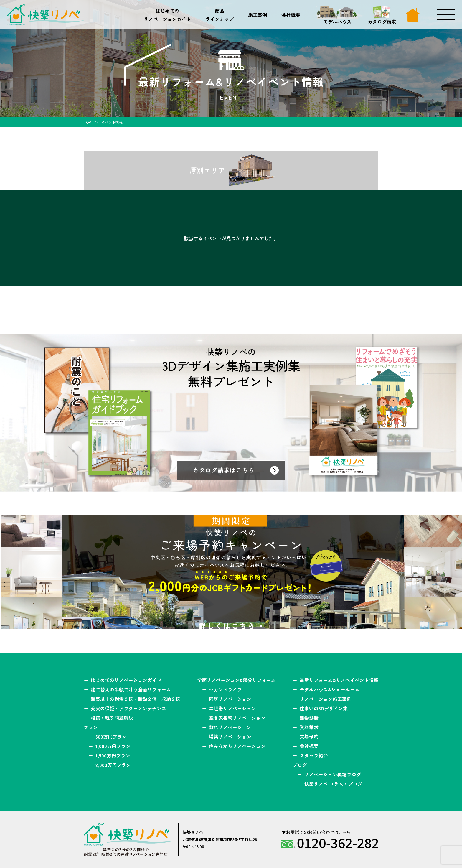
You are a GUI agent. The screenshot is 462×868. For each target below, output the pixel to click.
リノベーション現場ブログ (333, 774)
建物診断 (309, 718)
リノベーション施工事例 (326, 699)
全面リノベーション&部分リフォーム (236, 680)
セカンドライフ (225, 689)
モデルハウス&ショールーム (330, 689)
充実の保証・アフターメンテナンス (128, 708)
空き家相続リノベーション (237, 718)
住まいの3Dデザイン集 (324, 708)
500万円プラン (111, 737)
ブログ (300, 765)
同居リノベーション (230, 699)
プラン (91, 727)
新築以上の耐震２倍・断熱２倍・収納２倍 (136, 699)
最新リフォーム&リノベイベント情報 (339, 680)
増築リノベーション (230, 737)
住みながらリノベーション (237, 746)
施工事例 (258, 15)
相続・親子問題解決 (112, 718)
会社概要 (291, 15)
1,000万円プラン (113, 746)
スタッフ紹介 (314, 755)
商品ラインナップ (220, 15)
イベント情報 (112, 122)
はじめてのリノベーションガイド (167, 15)
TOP (87, 122)
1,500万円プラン (113, 755)
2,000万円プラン (113, 765)
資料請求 (309, 727)
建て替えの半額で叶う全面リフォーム (131, 689)
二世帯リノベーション (232, 708)
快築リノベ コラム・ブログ (333, 784)
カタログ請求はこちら (224, 470)
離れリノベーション (230, 727)
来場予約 (309, 737)
